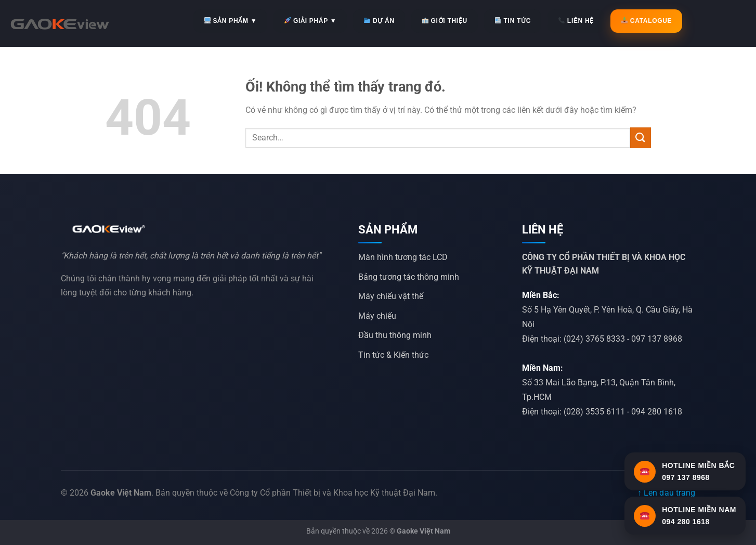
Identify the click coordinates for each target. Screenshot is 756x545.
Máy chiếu (377, 316)
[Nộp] (641, 138)
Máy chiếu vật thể (391, 296)
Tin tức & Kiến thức (393, 355)
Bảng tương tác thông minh (409, 277)
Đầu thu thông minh (395, 335)
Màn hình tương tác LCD (403, 257)
